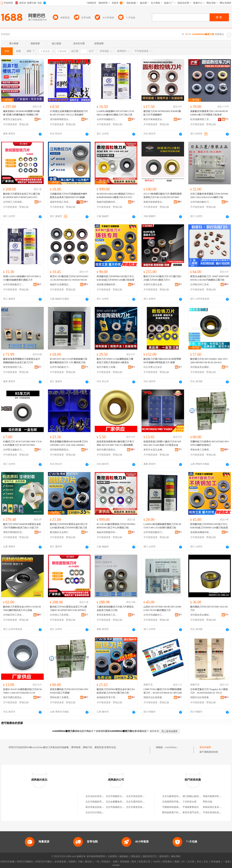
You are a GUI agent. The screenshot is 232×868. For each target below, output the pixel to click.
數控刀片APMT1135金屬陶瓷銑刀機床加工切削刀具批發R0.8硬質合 (115, 361)
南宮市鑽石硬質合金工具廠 (107, 450)
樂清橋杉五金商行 (59, 532)
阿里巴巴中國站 (44, 862)
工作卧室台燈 (189, 802)
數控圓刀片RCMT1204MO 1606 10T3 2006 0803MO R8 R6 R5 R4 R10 (209, 361)
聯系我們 (164, 856)
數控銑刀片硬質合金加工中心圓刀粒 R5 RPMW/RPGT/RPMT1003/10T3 (22, 196)
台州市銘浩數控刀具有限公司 (201, 202)
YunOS (156, 862)
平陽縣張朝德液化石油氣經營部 (178, 807)
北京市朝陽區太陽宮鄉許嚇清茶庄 (123, 796)
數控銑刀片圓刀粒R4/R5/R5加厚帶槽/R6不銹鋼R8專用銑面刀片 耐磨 (162, 361)
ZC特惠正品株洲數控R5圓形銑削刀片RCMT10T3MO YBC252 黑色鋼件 (69, 113)
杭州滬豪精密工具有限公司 (201, 119)
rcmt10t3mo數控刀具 (175, 747)
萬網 (177, 862)
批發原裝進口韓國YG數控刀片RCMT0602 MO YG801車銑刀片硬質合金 (162, 443)
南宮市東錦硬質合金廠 (154, 119)
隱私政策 (136, 856)
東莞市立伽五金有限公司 (14, 119)
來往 (199, 862)
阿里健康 (216, 862)
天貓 (80, 862)
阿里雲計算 (144, 862)
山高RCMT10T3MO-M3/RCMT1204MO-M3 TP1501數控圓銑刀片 (162, 608)
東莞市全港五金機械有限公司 (154, 450)
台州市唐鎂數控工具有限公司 (14, 284)
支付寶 (191, 862)
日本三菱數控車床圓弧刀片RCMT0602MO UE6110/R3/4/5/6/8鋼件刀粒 (209, 196)
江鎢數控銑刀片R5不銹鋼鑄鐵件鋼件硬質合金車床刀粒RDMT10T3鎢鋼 (69, 196)
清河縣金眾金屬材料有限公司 (201, 367)
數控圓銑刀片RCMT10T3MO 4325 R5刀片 (209, 608)
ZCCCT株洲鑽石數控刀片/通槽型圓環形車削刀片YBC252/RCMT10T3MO (163, 196)
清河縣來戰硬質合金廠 (61, 119)
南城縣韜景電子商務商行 (107, 697)
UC (183, 862)
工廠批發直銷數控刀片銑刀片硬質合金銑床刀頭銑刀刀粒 (115, 608)
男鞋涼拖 (207, 802)
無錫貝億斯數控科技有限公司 (107, 202)
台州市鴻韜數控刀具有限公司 (61, 367)
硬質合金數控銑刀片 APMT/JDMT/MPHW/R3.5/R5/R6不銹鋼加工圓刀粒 (210, 278)
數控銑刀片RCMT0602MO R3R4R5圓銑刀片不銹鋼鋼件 (162, 113)
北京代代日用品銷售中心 (98, 812)
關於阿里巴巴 (150, 856)
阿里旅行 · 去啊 (109, 862)
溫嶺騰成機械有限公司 (107, 284)
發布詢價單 (205, 747)
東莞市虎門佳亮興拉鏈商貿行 (198, 812)
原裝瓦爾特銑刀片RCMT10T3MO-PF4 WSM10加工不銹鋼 (69, 691)
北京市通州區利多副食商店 (140, 802)
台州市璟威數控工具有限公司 (107, 119)
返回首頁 (154, 731)
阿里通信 (167, 862)
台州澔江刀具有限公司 (14, 202)
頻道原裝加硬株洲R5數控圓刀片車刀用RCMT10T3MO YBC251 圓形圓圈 (115, 443)
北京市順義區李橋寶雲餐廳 (99, 802)
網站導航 (176, 856)
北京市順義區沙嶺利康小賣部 (121, 807)
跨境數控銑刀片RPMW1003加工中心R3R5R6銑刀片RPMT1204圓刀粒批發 (116, 278)
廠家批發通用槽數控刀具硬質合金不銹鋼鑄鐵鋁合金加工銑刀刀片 (22, 361)
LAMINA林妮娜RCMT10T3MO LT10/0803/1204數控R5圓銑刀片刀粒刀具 (116, 113)
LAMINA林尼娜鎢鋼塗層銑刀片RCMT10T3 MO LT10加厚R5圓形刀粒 (162, 526)
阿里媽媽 (125, 862)
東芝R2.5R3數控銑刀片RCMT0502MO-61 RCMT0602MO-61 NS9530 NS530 (69, 278)
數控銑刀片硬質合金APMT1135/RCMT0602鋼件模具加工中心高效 (22, 608)
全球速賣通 (60, 862)
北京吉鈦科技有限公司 (97, 796)
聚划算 (88, 862)
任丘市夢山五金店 (153, 367)
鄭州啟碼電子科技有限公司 (176, 812)
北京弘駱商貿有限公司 (174, 796)
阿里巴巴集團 (8, 862)
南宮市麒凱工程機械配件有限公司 (107, 367)
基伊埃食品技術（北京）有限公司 (103, 807)
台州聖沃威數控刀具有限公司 (14, 450)
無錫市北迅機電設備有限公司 (61, 284)
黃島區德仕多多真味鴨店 (216, 807)
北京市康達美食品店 (136, 807)
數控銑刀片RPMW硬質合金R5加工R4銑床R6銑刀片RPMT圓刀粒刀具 (116, 691)
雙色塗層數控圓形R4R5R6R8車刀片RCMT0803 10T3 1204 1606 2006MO (69, 443)
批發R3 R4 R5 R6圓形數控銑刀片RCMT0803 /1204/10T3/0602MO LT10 (22, 691)
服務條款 (124, 856)
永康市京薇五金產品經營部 (154, 284)
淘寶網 (72, 862)
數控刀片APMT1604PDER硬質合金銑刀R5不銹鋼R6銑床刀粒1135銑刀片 (22, 526)
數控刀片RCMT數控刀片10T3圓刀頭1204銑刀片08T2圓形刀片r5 (162, 278)
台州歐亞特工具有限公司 (201, 284)
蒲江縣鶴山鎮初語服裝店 (195, 796)
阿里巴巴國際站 (25, 862)
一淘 (97, 862)
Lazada (116, 865)
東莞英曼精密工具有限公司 (14, 367)
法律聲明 (112, 856)
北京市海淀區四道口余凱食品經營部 (145, 796)
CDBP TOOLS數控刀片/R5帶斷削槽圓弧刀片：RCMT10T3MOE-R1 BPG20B (163, 691)
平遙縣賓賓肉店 (191, 807)
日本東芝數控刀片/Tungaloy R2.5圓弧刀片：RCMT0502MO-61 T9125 (209, 691)
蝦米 (134, 862)
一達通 (226, 862)
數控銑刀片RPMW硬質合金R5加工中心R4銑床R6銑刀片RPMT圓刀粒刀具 (69, 526)
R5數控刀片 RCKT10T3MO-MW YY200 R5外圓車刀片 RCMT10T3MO (22, 443)
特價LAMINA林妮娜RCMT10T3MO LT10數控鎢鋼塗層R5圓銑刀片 (22, 278)
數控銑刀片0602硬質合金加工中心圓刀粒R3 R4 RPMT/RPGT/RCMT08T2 (68, 608)
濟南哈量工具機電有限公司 (201, 450)
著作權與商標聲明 (96, 856)
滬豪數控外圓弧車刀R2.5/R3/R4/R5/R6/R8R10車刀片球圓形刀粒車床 (209, 113)
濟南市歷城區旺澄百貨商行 (14, 532)
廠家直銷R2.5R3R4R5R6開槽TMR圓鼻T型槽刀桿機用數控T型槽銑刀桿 (21, 113)
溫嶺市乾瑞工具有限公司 (61, 202)
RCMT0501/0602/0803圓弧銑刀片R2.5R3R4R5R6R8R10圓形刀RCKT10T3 (116, 196)
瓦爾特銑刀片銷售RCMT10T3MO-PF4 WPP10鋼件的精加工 (209, 443)
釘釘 (206, 862)
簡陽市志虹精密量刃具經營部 (154, 697)
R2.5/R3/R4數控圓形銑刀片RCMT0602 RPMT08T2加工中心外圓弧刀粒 (116, 526)
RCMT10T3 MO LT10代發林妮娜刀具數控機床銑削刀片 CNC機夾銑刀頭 (69, 361)
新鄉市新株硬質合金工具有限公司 (154, 202)
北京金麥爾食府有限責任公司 (121, 802)
